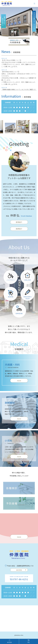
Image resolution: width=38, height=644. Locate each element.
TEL (29, 641)
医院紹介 (19, 223)
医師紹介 (19, 230)
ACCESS (21, 570)
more (19, 382)
